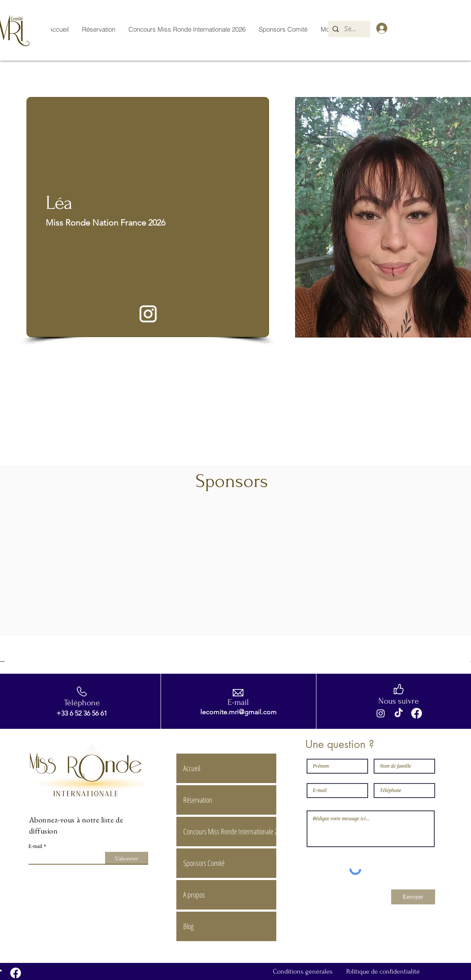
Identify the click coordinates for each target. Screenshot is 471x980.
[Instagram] (381, 713)
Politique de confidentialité (383, 971)
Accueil (192, 768)
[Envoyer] (413, 897)
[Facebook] (417, 713)
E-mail (36, 846)
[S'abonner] (127, 858)
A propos (194, 895)
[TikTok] (399, 713)
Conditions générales (303, 971)
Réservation (198, 800)
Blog (189, 926)
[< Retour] (43, 82)
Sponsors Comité (204, 863)
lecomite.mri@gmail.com (238, 712)
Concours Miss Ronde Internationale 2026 (230, 831)
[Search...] (351, 29)
